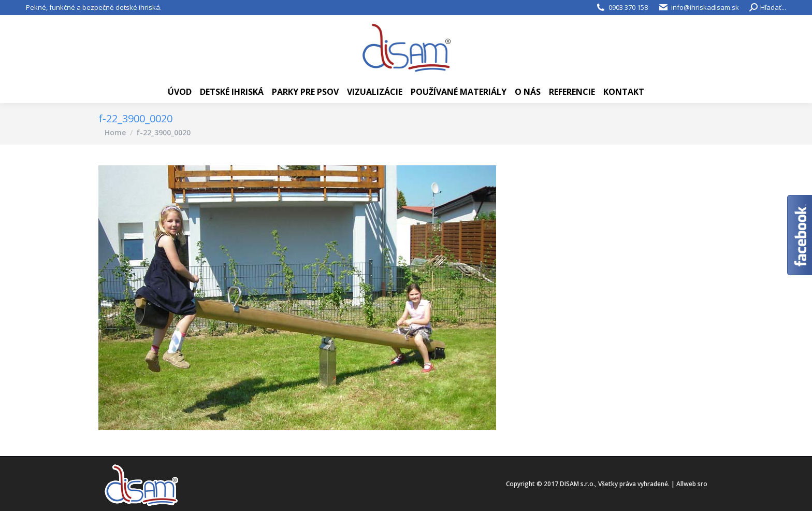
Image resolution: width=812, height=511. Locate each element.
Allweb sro (692, 484)
